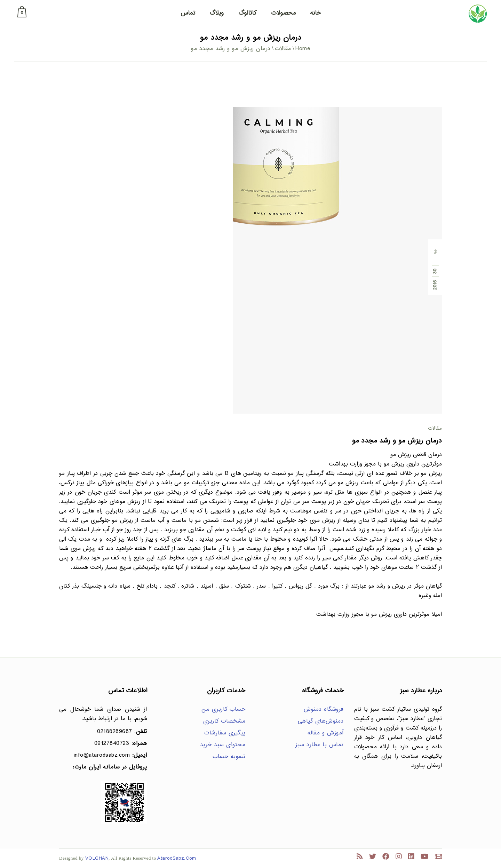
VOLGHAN (97, 858)
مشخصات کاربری (224, 721)
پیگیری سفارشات (225, 733)
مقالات (283, 49)
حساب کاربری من (223, 710)
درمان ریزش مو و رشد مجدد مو (397, 441)
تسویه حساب (229, 757)
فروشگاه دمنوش (324, 710)
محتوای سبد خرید (223, 745)
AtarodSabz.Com (177, 858)
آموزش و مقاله (326, 733)
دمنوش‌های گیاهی (321, 721)
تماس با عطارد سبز (320, 745)
